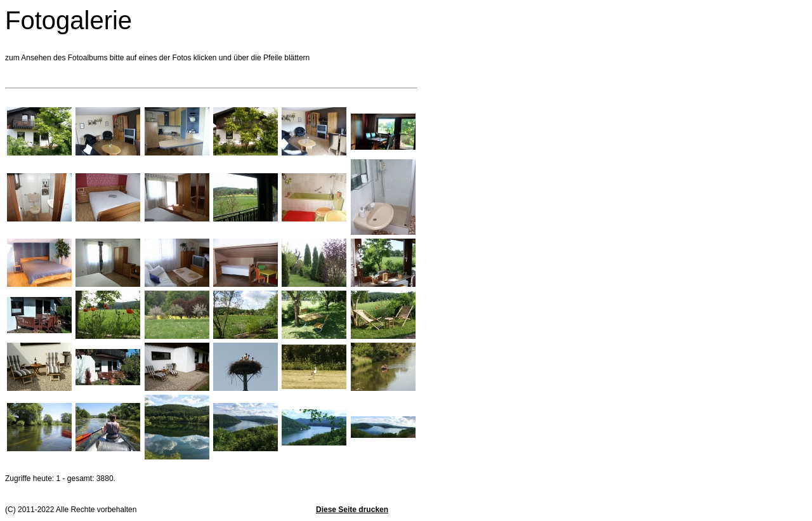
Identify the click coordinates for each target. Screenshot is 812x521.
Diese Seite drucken (352, 510)
